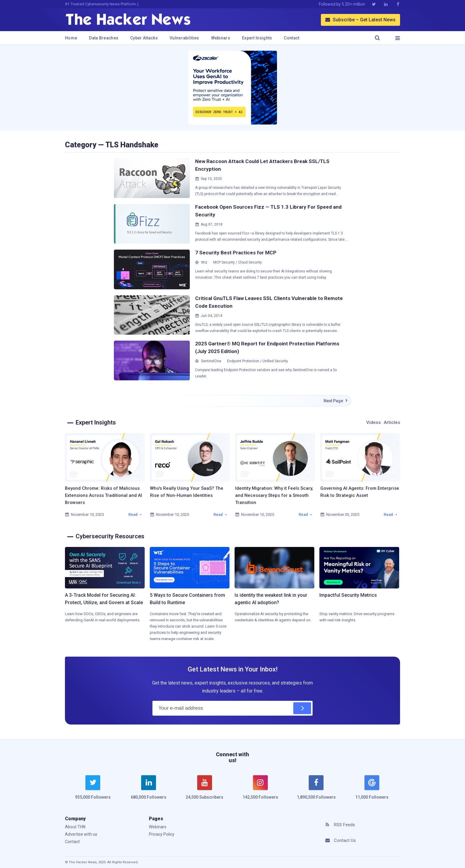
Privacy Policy (162, 834)
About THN (75, 827)
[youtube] (205, 791)
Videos (374, 422)
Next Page (336, 401)
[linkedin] (149, 791)
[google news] (372, 788)
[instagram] (260, 791)
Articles (392, 422)
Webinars (221, 38)
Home (71, 38)
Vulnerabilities (184, 38)
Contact (292, 38)
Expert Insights (257, 38)
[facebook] (316, 791)
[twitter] (93, 791)
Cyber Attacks (144, 38)
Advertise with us (81, 834)
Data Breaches (104, 38)
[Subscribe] (302, 708)
